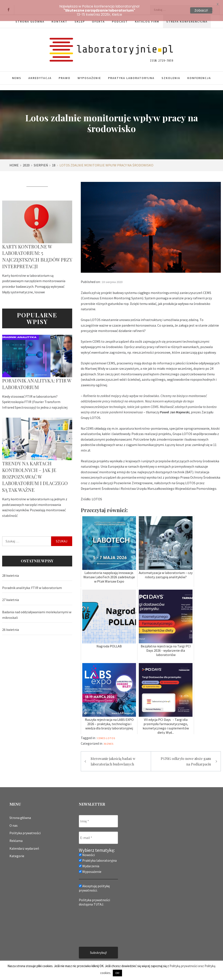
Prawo (65, 73)
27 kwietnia (11, 595)
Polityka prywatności (25, 828)
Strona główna (20, 813)
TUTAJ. (99, 899)
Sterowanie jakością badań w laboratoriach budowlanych (113, 756)
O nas (14, 820)
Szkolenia (171, 73)
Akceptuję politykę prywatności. (94, 883)
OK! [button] (117, 973)
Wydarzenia (89, 861)
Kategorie (17, 851)
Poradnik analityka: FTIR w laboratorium (37, 379)
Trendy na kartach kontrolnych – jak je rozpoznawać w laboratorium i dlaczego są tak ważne (35, 472)
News (17, 73)
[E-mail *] (98, 833)
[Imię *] (98, 816)
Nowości (87, 850)
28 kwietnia (11, 571)
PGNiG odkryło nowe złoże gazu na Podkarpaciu (186, 756)
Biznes (109, 739)
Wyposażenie (89, 73)
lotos (111, 733)
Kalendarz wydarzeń (24, 843)
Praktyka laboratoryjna (131, 73)
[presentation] (96, 921)
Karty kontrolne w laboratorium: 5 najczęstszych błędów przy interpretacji (37, 251)
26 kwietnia (11, 625)
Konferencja (199, 73)
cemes (101, 733)
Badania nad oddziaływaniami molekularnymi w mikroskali (37, 610)
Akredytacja (40, 73)
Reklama (16, 836)
